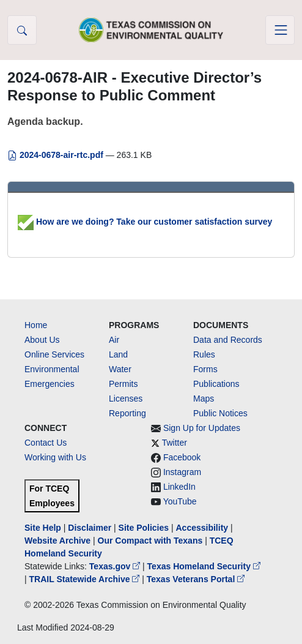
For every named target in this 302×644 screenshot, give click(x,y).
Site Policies (144, 528)
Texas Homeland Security (204, 566)
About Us (42, 340)
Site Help (43, 528)
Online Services (54, 354)
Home (36, 325)
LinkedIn (179, 487)
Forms (205, 369)
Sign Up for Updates (202, 428)
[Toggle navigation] (280, 30)
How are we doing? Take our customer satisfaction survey (145, 222)
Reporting (127, 413)
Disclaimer (90, 528)
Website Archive (57, 541)
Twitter (175, 443)
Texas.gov (116, 566)
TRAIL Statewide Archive (86, 579)
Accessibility (203, 528)
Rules (204, 354)
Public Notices (220, 413)
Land (118, 354)
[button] (22, 30)
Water (120, 369)
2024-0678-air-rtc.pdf (57, 155)
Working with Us (55, 457)
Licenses (126, 399)
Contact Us (46, 443)
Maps (204, 399)
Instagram (182, 472)
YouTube (180, 501)
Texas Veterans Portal (196, 579)
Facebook (182, 457)
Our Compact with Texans (150, 541)
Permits (123, 384)
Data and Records (228, 340)
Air (114, 340)
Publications (216, 384)
